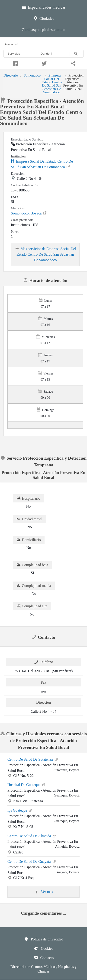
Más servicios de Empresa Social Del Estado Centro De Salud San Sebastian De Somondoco (45, 254)
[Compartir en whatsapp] (72, 63)
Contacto (44, 958)
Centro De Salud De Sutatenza (33, 759)
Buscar (11, 44)
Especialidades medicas (43, 7)
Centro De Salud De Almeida (32, 836)
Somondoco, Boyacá (29, 213)
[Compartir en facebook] (14, 63)
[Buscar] (77, 54)
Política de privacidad (44, 939)
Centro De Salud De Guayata (32, 861)
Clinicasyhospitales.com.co (43, 30)
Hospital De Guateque (27, 784)
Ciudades (43, 18)
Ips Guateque (20, 810)
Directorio (11, 75)
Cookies (43, 948)
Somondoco (32, 75)
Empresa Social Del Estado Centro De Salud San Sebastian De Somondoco (52, 84)
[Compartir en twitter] (43, 63)
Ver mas (44, 892)
